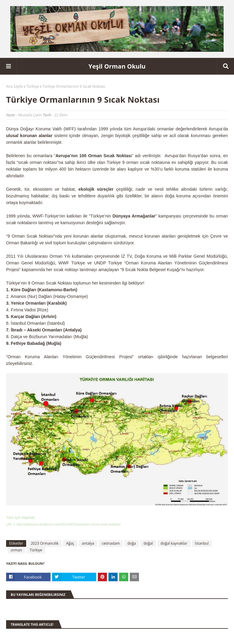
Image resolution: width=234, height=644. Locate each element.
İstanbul (202, 543)
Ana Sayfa (14, 86)
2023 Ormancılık (45, 543)
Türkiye (33, 86)
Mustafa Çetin (30, 115)
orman (16, 550)
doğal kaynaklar (174, 543)
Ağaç (70, 543)
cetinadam (111, 543)
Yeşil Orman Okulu (117, 66)
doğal (148, 543)
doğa (132, 543)
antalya (88, 543)
